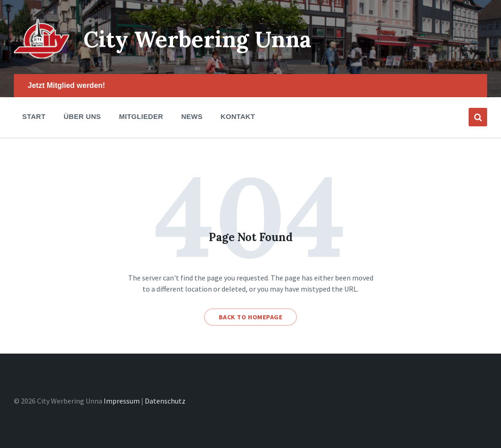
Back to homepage (251, 317)
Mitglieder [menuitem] (141, 116)
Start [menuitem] (34, 116)
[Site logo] (42, 56)
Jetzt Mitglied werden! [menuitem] (66, 85)
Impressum (122, 401)
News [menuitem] (192, 116)
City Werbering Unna (197, 39)
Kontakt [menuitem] (238, 116)
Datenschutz (165, 401)
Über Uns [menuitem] (82, 116)
